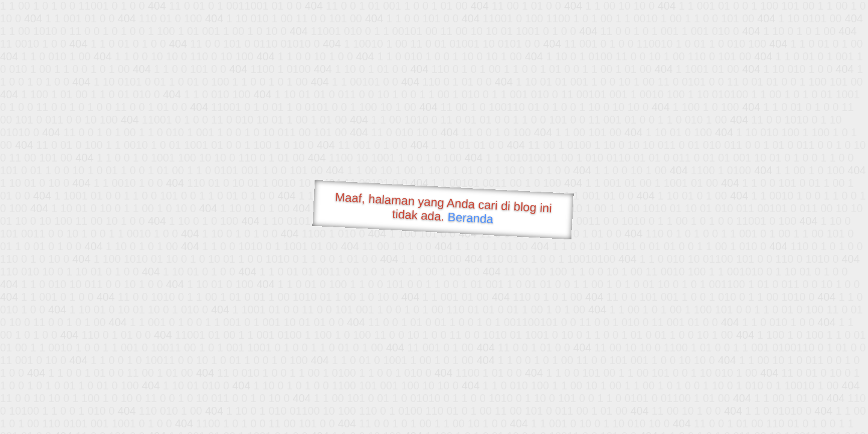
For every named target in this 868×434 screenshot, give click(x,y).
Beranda (470, 218)
